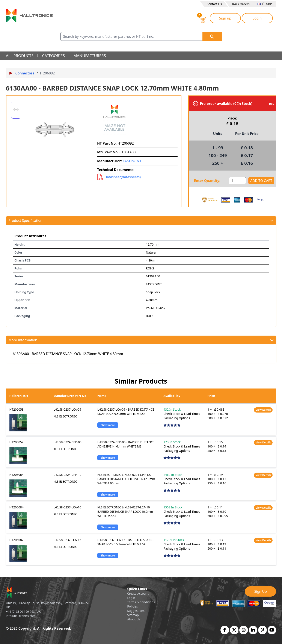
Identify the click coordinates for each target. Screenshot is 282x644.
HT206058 (17, 409)
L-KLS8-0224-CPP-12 (67, 475)
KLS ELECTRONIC (65, 416)
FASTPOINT (132, 161)
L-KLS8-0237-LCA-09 (67, 409)
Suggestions (136, 611)
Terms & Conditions (141, 602)
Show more (108, 425)
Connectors (22, 73)
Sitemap (133, 615)
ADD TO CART (261, 181)
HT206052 (17, 442)
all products (20, 56)
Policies (132, 606)
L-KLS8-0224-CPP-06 (67, 442)
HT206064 (17, 475)
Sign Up (261, 591)
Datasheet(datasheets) (119, 177)
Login (257, 18)
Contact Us (214, 4)
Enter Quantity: (207, 181)
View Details (263, 410)
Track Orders (241, 4)
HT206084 (17, 507)
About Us (134, 619)
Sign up (225, 18)
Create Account (138, 593)
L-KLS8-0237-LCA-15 (67, 540)
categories (53, 56)
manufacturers (90, 56)
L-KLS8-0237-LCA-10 (67, 507)
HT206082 (17, 540)
